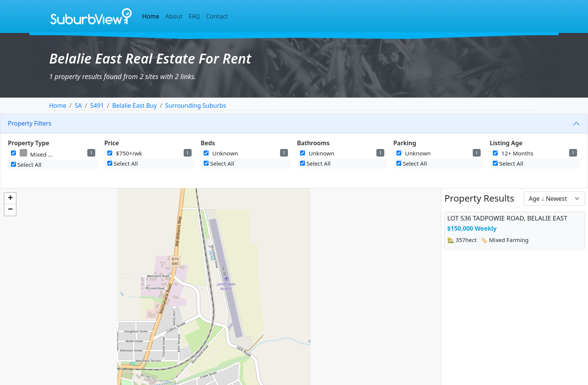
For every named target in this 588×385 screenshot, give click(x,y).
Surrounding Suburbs (196, 106)
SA (78, 106)
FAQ (194, 16)
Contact (217, 16)
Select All (26, 165)
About (174, 16)
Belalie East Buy (135, 106)
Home (151, 16)
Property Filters (30, 123)
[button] (10, 199)
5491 (97, 106)
